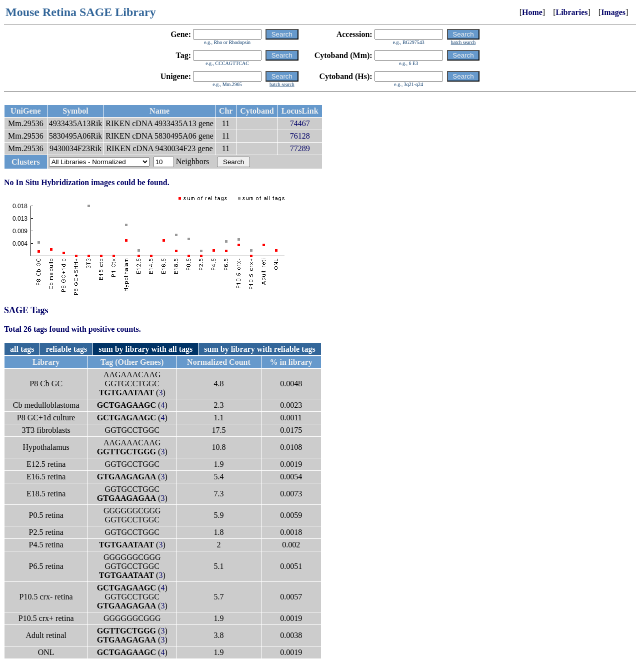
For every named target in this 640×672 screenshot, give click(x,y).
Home (532, 12)
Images (613, 12)
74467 (300, 123)
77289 (300, 148)
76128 (300, 136)
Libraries (571, 12)
